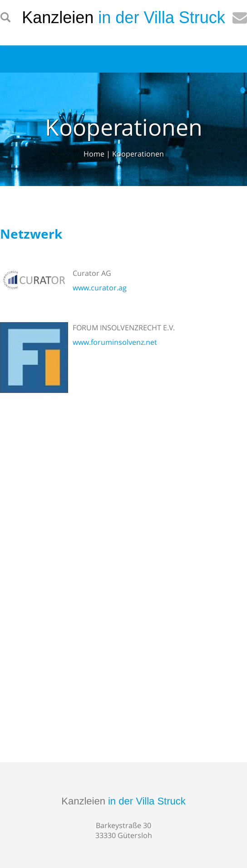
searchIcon (5, 18)
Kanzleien (123, 801)
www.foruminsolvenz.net (115, 342)
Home (94, 154)
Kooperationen (138, 154)
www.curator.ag (100, 288)
